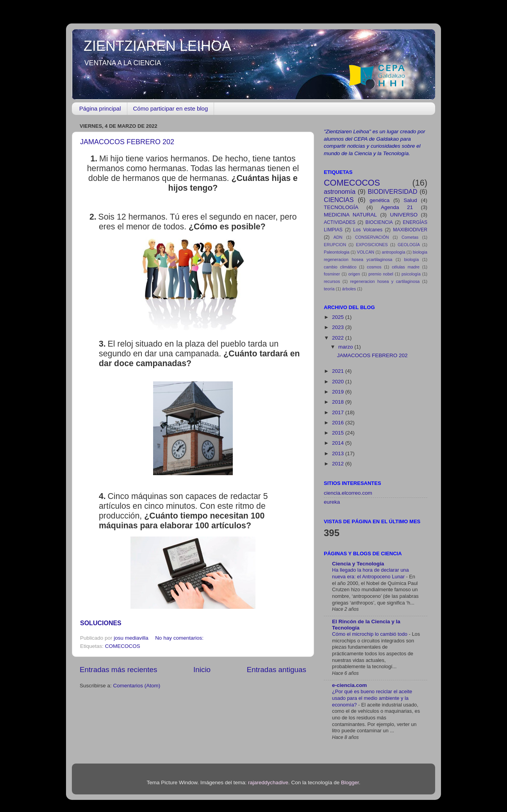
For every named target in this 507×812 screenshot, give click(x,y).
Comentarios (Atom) (137, 686)
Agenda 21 (397, 207)
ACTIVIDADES (340, 222)
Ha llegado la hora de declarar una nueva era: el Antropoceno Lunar (370, 573)
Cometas (410, 237)
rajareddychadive (268, 782)
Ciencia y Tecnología (358, 564)
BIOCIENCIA (379, 222)
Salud (410, 200)
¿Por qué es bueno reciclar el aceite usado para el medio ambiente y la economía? (372, 698)
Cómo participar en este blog (171, 108)
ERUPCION (335, 245)
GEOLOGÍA (409, 245)
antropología (393, 252)
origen (354, 274)
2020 (339, 382)
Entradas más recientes (118, 670)
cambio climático (340, 267)
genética (379, 200)
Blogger (350, 782)
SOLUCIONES (101, 623)
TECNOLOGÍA (341, 207)
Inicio (202, 670)
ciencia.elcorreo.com (348, 493)
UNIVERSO (404, 215)
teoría (329, 289)
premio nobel (381, 274)
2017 (339, 412)
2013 (339, 453)
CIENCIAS (339, 200)
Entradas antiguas (277, 670)
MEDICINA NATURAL (350, 215)
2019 (339, 392)
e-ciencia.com (349, 685)
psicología (411, 274)
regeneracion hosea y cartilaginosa (385, 281)
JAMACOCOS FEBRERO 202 (127, 142)
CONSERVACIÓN (372, 237)
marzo (346, 347)
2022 (339, 338)
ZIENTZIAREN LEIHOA (157, 46)
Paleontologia (337, 252)
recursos (332, 281)
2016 (339, 423)
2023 (339, 327)
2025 (339, 317)
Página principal (100, 108)
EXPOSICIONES (372, 245)
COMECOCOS (123, 646)
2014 (339, 443)
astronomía (340, 191)
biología (412, 259)
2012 (339, 464)
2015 (339, 433)
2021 (339, 371)
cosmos (374, 267)
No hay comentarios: (180, 638)
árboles (349, 289)
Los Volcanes (368, 230)
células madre (406, 267)
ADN (338, 237)
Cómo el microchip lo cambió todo (370, 634)
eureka (332, 502)
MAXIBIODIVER (410, 230)
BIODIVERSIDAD (393, 191)
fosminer (332, 274)
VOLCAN (366, 252)
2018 (339, 402)
